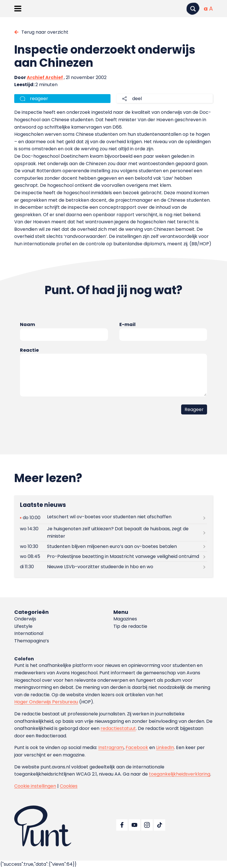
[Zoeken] (193, 9)
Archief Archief (45, 77)
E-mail (127, 324)
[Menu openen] (18, 9)
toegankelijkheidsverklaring (180, 774)
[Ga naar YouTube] (134, 825)
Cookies (69, 786)
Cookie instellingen (35, 786)
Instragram (111, 747)
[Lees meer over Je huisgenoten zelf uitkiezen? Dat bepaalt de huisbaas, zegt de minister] (113, 533)
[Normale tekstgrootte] (206, 9)
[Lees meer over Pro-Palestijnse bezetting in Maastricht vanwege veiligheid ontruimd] (113, 557)
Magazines (125, 619)
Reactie (29, 350)
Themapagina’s (32, 641)
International (29, 633)
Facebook (137, 747)
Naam (27, 324)
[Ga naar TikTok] (159, 825)
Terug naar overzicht (45, 32)
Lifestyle (23, 626)
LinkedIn (165, 747)
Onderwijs (25, 619)
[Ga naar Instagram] (147, 825)
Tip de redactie (130, 626)
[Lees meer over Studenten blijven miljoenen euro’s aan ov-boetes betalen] (113, 546)
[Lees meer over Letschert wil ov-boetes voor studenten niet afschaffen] (113, 518)
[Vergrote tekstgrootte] (211, 9)
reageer (39, 99)
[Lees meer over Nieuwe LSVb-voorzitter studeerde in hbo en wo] (113, 567)
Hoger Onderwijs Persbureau (46, 702)
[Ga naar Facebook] (122, 825)
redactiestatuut (118, 728)
